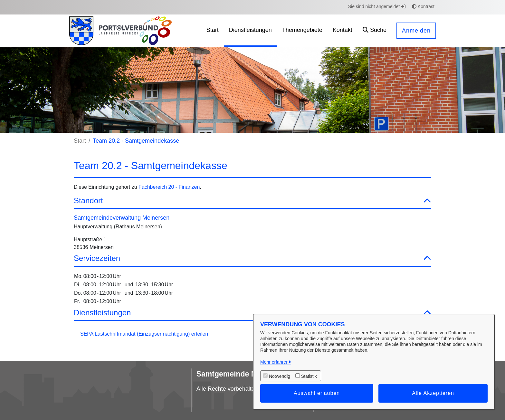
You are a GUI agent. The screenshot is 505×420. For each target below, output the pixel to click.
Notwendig (280, 376)
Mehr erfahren (274, 362)
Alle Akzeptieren (433, 393)
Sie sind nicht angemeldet (377, 6)
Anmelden (416, 31)
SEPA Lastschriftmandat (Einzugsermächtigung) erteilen (144, 334)
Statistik (309, 376)
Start (80, 141)
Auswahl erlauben (317, 393)
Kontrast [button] (423, 6)
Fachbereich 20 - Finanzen (169, 187)
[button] (375, 31)
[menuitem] (213, 31)
